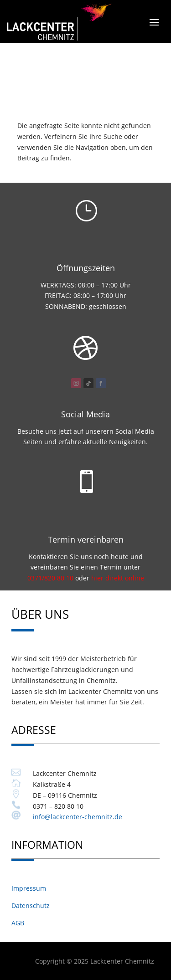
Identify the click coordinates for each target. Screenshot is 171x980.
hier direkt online (118, 578)
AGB (18, 923)
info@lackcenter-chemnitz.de (78, 817)
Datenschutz (31, 906)
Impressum (29, 888)
